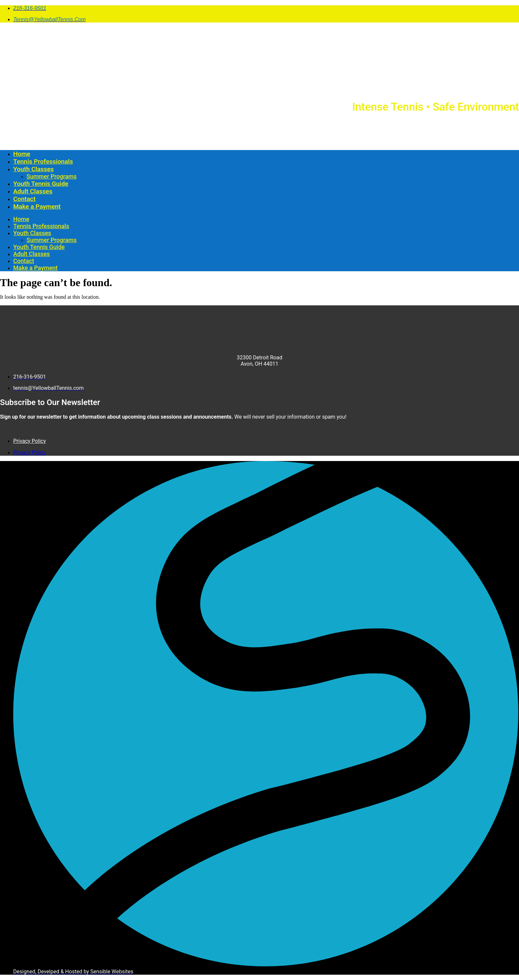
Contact (24, 199)
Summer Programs (51, 176)
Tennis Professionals (43, 161)
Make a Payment (37, 206)
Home (22, 154)
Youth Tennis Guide (41, 184)
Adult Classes (33, 191)
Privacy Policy (30, 441)
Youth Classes (33, 169)
